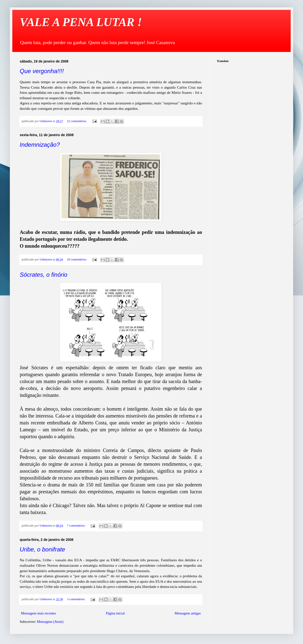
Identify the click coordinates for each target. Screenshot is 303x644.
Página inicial (115, 613)
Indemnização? (40, 145)
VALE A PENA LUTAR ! (81, 22)
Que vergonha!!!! (42, 71)
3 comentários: (77, 599)
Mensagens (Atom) (50, 622)
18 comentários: (77, 259)
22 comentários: (77, 121)
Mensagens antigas (188, 613)
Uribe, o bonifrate (42, 549)
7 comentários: (77, 526)
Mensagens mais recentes (38, 613)
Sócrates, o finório (43, 275)
